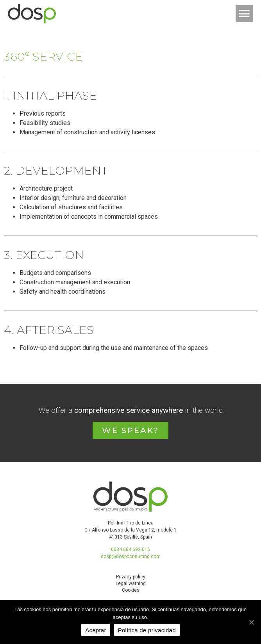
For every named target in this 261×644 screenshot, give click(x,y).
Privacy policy (131, 577)
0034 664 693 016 (130, 549)
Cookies (131, 590)
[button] (244, 13)
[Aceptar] (251, 622)
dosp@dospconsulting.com (131, 557)
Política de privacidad (147, 630)
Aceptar (96, 630)
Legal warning (131, 583)
